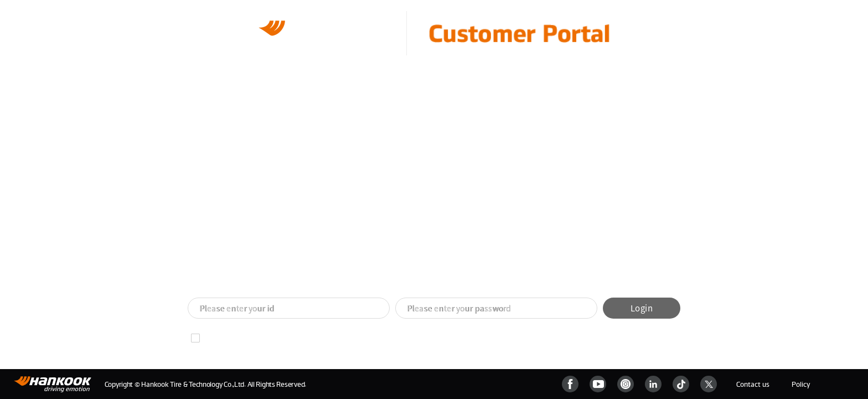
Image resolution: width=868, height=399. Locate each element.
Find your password (309, 338)
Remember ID (228, 338)
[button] (421, 278)
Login (642, 308)
